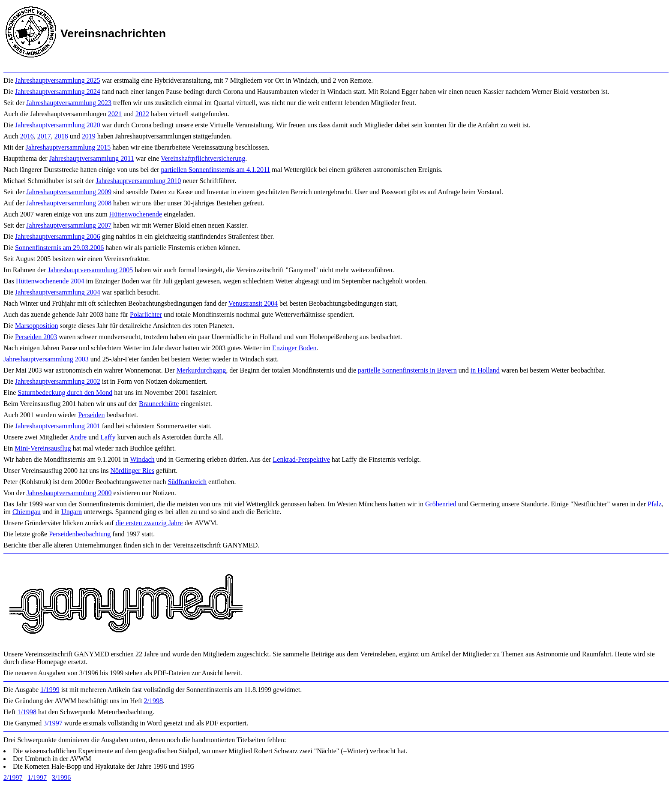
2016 (27, 136)
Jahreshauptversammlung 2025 (58, 80)
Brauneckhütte (159, 404)
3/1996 (61, 777)
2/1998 (153, 701)
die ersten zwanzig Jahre (149, 523)
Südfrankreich (187, 482)
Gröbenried (441, 504)
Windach (142, 459)
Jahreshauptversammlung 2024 (58, 92)
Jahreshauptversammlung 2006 (58, 236)
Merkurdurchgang (201, 370)
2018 (61, 136)
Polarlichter (146, 314)
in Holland (485, 370)
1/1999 (50, 690)
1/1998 (27, 712)
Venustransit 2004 (253, 303)
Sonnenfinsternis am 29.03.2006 (59, 248)
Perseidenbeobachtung (80, 534)
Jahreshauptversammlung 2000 (69, 493)
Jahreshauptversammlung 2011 (92, 158)
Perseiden (91, 415)
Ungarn (72, 512)
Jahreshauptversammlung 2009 (69, 192)
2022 (142, 114)
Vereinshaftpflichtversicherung (203, 158)
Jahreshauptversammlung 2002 (58, 381)
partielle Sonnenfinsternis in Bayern (407, 370)
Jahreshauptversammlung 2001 (58, 426)
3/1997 (53, 723)
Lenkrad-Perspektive (301, 459)
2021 (115, 114)
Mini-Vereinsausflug (43, 448)
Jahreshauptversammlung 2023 (69, 103)
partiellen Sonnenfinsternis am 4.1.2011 (215, 170)
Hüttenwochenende (136, 214)
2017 (44, 136)
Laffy (108, 437)
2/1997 (13, 777)
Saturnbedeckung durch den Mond (65, 392)
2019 (89, 136)
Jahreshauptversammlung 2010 (139, 181)
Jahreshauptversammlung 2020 (58, 125)
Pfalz (655, 504)
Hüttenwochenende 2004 (50, 281)
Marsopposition (36, 326)
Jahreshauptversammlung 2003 (46, 359)
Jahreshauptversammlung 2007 (69, 225)
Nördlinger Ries (132, 471)
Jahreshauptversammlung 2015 (68, 147)
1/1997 (37, 777)
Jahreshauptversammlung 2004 (58, 292)
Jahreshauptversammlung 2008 (69, 203)
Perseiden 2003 (36, 337)
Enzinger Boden (294, 348)
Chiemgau (27, 512)
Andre (78, 437)
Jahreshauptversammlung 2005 (91, 270)
